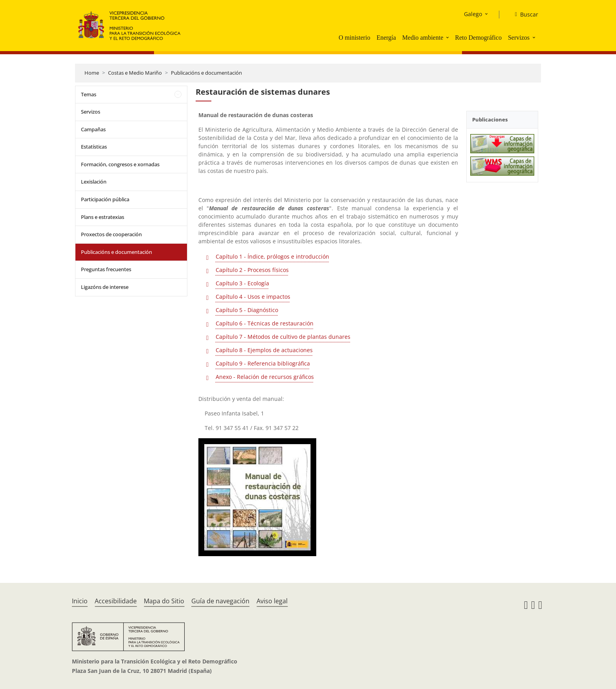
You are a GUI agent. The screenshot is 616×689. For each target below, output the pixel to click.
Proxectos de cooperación (111, 234)
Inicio (80, 601)
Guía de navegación (220, 601)
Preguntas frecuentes (106, 269)
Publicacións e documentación (206, 73)
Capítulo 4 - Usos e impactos (253, 297)
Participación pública (105, 199)
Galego (473, 14)
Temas (89, 94)
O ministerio (354, 38)
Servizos (519, 38)
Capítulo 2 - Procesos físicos (252, 270)
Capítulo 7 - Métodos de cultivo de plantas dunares (283, 337)
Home (92, 73)
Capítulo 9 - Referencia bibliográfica (263, 363)
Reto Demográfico (478, 38)
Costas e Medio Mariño (135, 73)
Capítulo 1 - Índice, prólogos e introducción (272, 256)
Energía (386, 38)
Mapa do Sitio (164, 601)
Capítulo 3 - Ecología (242, 283)
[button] (448, 37)
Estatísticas (94, 147)
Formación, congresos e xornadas (120, 164)
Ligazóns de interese (105, 287)
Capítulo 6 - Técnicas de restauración (265, 323)
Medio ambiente (423, 38)
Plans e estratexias (103, 217)
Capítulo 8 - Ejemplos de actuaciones (264, 350)
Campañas (93, 129)
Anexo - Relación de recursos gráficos (265, 377)
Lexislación (94, 182)
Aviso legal (272, 601)
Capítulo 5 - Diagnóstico (247, 310)
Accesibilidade (116, 601)
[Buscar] (523, 15)
